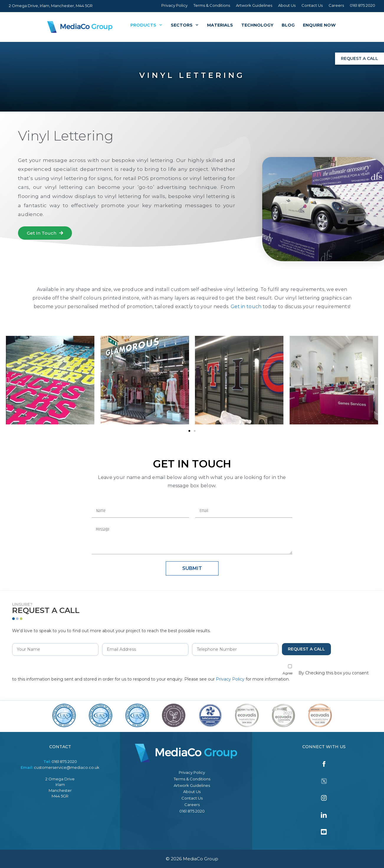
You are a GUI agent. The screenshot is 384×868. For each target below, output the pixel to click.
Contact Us (312, 5)
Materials (220, 25)
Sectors (187, 25)
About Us (287, 5)
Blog (288, 25)
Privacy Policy (174, 5)
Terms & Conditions (212, 5)
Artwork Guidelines (254, 5)
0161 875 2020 (362, 5)
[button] (45, 233)
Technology (257, 25)
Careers (336, 5)
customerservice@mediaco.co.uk (67, 767)
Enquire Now (319, 25)
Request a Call (360, 58)
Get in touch (246, 307)
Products (148, 25)
